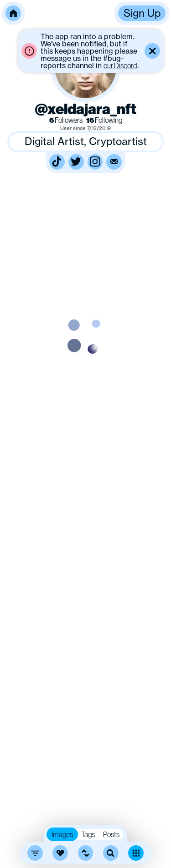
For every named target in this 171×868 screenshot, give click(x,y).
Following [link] (104, 120)
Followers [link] (66, 120)
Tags (88, 834)
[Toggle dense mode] (136, 853)
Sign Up (142, 13)
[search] (111, 853)
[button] (13, 13)
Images (62, 834)
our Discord (120, 65)
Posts (111, 834)
